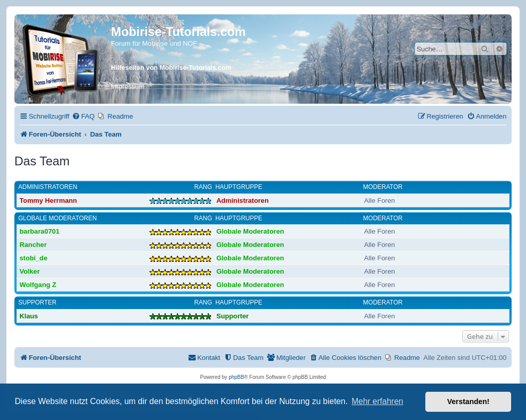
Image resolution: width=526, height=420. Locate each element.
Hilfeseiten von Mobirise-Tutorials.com (171, 68)
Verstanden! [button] (468, 402)
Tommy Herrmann (48, 201)
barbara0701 (40, 231)
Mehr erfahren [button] (377, 401)
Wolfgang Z (38, 285)
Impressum (128, 87)
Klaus (29, 316)
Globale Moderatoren (58, 218)
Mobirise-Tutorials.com (178, 32)
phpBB (236, 377)
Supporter (37, 302)
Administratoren (48, 187)
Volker (30, 271)
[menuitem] (83, 116)
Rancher (33, 245)
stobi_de (33, 258)
